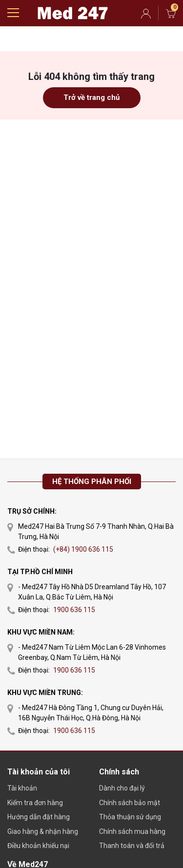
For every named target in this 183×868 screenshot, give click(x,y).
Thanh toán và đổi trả (132, 846)
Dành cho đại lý (122, 788)
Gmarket (73, 13)
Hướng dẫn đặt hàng (39, 817)
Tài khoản (22, 788)
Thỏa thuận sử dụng (130, 817)
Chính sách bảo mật (130, 803)
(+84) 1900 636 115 (83, 549)
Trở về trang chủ (91, 97)
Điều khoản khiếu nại (38, 846)
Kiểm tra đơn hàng (35, 803)
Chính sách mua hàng (132, 831)
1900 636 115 (74, 610)
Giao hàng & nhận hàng (43, 831)
